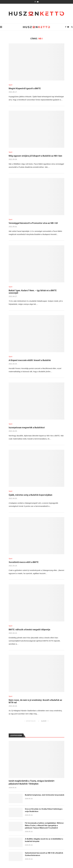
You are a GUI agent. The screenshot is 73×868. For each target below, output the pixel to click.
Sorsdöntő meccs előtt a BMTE (24, 562)
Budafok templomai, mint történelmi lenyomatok (45, 795)
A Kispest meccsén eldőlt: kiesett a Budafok (30, 360)
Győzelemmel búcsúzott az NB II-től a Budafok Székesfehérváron (44, 854)
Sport (10, 85)
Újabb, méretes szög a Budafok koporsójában (30, 495)
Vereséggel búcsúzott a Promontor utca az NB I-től (33, 223)
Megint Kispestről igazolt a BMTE (25, 88)
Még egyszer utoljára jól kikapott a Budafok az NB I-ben (35, 156)
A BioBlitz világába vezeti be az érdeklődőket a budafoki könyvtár (44, 840)
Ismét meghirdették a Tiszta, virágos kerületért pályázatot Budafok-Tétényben (32, 782)
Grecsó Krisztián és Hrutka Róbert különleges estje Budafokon (44, 810)
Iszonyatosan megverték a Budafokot (27, 428)
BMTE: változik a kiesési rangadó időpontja (29, 630)
